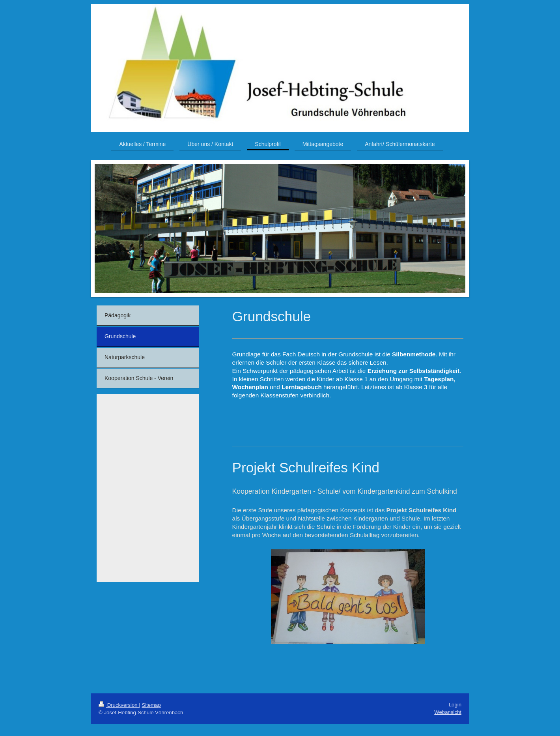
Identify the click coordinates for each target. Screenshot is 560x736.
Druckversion (119, 705)
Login (455, 705)
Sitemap (151, 705)
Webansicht (448, 712)
